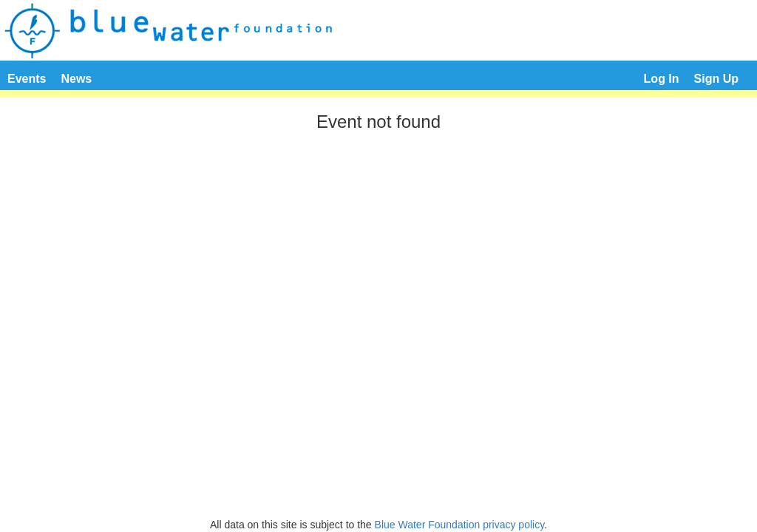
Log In (662, 79)
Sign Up (716, 79)
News (76, 79)
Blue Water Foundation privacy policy (460, 525)
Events (27, 79)
